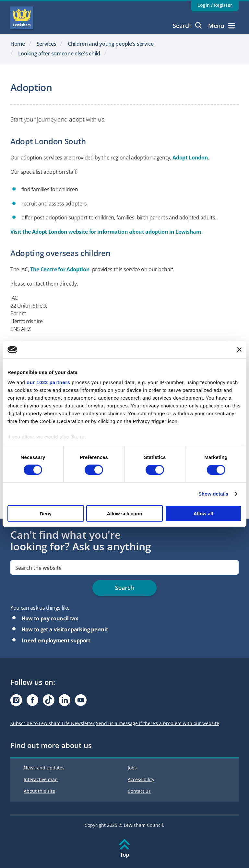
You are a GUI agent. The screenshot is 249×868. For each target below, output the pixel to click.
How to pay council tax (50, 618)
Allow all (203, 513)
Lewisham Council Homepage (22, 18)
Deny (46, 513)
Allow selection (124, 513)
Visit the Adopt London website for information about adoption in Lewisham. (107, 232)
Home (18, 44)
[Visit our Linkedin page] (65, 702)
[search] (124, 567)
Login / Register (215, 5)
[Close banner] (239, 350)
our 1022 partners (48, 382)
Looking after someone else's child (59, 53)
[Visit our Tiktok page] (49, 702)
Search (187, 26)
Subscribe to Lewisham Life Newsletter (53, 723)
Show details (213, 494)
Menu (221, 26)
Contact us (139, 791)
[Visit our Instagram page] (16, 702)
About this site (39, 791)
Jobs (132, 768)
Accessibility (141, 779)
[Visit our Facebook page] (32, 702)
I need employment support (56, 640)
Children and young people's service (111, 44)
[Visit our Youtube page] (81, 702)
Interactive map (41, 779)
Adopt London (190, 158)
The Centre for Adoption (60, 269)
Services (47, 44)
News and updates (44, 768)
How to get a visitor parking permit (65, 629)
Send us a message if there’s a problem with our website (158, 723)
